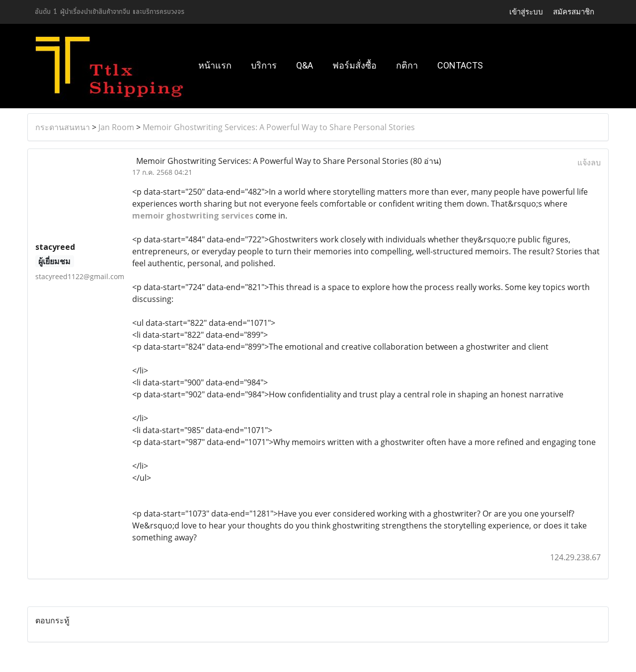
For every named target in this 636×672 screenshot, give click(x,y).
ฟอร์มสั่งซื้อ (355, 65)
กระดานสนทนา (63, 127)
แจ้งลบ (589, 162)
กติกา (407, 65)
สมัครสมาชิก (574, 12)
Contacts (460, 65)
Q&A (305, 65)
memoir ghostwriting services (193, 216)
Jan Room (116, 127)
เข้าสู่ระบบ (526, 12)
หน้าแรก (215, 65)
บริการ (264, 65)
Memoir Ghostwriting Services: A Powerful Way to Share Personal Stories (279, 127)
